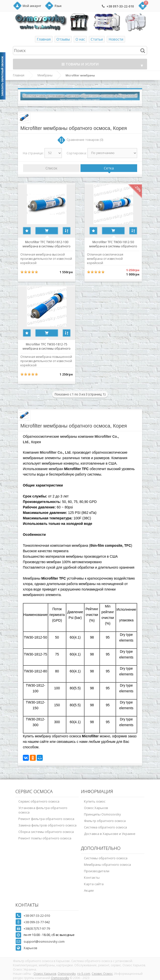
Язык (58, 6)
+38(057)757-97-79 (37, 928)
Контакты (92, 877)
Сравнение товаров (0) (85, 140)
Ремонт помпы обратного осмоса (45, 838)
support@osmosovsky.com (44, 941)
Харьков (30, 948)
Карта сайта (94, 884)
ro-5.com (84, 974)
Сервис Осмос (102, 974)
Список (51, 168)
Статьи (97, 39)
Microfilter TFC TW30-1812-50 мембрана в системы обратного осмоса (113, 244)
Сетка (109, 168)
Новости (116, 39)
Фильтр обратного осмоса (105, 821)
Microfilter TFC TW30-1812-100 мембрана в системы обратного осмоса (47, 244)
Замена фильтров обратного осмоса (47, 825)
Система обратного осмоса (105, 827)
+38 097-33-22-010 (120, 6)
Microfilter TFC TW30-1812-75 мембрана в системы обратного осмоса (47, 346)
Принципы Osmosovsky (102, 814)
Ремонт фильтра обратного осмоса (46, 819)
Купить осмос (95, 801)
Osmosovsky (67, 974)
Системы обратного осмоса (106, 858)
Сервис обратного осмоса (39, 801)
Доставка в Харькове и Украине (110, 834)
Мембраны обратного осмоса (107, 865)
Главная (44, 39)
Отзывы (63, 39)
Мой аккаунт (32, 6)
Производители (97, 871)
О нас (80, 39)
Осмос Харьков (96, 808)
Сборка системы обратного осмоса (46, 832)
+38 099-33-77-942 (37, 922)
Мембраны (45, 75)
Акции (89, 890)
